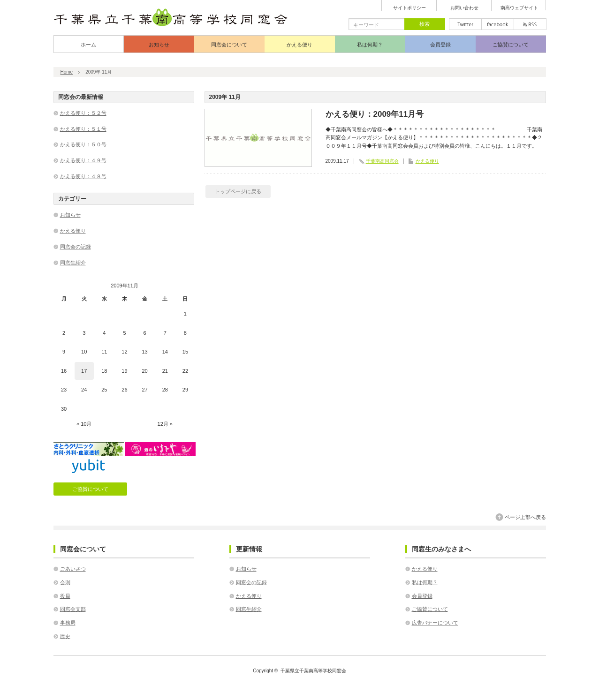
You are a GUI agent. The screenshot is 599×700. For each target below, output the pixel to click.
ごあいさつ (73, 569)
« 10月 (84, 424)
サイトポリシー (409, 8)
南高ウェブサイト (519, 8)
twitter (465, 24)
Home (67, 72)
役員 (65, 596)
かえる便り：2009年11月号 (375, 114)
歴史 (65, 636)
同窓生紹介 (73, 263)
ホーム (88, 45)
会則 (65, 582)
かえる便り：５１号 (83, 129)
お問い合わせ (464, 8)
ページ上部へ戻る (525, 517)
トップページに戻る (238, 191)
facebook (498, 24)
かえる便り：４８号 (83, 176)
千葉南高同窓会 (382, 161)
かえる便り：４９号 (83, 160)
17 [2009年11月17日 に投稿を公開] (84, 371)
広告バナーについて (435, 623)
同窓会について (229, 45)
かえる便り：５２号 (83, 113)
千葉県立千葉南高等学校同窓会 (313, 671)
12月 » (165, 424)
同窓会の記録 (76, 247)
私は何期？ (370, 45)
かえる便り (299, 45)
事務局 (68, 623)
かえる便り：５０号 (83, 144)
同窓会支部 (73, 609)
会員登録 (440, 45)
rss (530, 24)
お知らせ (159, 45)
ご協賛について (511, 45)
